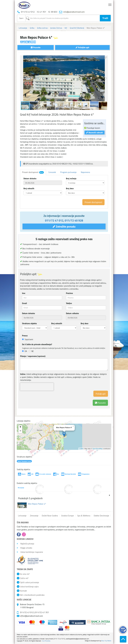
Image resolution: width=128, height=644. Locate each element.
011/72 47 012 (54, 220)
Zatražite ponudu (64, 226)
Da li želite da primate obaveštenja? (37, 344)
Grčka (32, 28)
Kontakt (24, 591)
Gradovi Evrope (68, 516)
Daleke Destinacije (101, 516)
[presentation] (37, 387)
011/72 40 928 (74, 220)
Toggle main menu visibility (110, 4)
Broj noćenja (71, 178)
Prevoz (25, 336)
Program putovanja (68, 172)
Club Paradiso (46, 641)
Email (24, 303)
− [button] (20, 431)
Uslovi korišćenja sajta (29, 587)
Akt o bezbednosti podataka (32, 595)
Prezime (69, 293)
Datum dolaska (30, 178)
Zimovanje (34, 516)
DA (25, 351)
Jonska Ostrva (56, 28)
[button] (106, 58)
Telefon (69, 303)
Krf (66, 28)
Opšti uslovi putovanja (30, 582)
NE (31, 351)
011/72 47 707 (42, 612)
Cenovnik (52, 172)
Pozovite (100, 403)
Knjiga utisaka (24, 548)
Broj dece (70, 188)
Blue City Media (106, 641)
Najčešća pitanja (25, 544)
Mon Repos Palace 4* (37, 504)
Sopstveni (28, 339)
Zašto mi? (24, 578)
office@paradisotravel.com (31, 616)
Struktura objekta (29, 323)
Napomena (85, 172)
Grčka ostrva (42, 28)
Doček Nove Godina (50, 516)
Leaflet (81, 449)
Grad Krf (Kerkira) (77, 28)
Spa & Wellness (84, 516)
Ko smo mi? (25, 574)
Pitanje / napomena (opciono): (33, 356)
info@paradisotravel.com (74, 12)
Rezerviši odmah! (95, 132)
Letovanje (23, 28)
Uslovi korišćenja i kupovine (30, 552)
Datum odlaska (72, 313)
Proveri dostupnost (33, 172)
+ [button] (20, 427)
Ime (24, 293)
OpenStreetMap (98, 449)
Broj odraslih (29, 188)
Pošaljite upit (82, 47)
